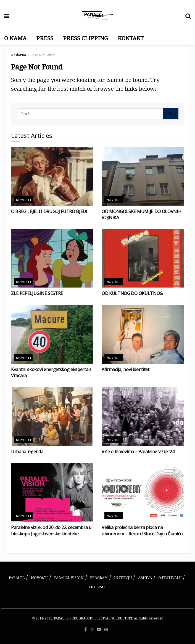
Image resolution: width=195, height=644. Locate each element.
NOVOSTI (39, 578)
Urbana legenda (27, 452)
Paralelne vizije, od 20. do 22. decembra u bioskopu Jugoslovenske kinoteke (51, 530)
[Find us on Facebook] (85, 630)
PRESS (45, 38)
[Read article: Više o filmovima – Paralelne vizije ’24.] (143, 416)
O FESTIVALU (170, 578)
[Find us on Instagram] (92, 630)
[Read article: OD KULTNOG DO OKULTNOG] (143, 258)
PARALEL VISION (69, 578)
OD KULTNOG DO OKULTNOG (132, 293)
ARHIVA (145, 578)
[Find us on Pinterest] (106, 630)
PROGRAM (99, 578)
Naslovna (19, 55)
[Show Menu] (7, 16)
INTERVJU (123, 578)
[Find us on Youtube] (99, 630)
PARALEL (17, 578)
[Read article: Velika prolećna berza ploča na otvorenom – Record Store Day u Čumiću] (143, 492)
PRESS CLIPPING (85, 38)
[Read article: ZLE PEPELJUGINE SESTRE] (52, 258)
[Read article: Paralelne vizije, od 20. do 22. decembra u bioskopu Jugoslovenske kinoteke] (52, 492)
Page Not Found (43, 55)
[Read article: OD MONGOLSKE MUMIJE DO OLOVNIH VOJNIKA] (143, 176)
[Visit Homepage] (97, 16)
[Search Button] (188, 16)
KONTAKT (131, 38)
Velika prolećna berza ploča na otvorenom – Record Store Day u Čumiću (142, 530)
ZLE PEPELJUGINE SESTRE (37, 293)
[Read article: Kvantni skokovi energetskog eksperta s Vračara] (52, 334)
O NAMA (15, 38)
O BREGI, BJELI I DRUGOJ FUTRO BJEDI (49, 211)
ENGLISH (97, 587)
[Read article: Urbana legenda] (52, 416)
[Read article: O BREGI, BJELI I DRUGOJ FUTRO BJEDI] (52, 176)
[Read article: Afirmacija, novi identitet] (143, 334)
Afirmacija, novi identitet (126, 369)
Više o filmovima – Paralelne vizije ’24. (138, 452)
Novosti (23, 200)
